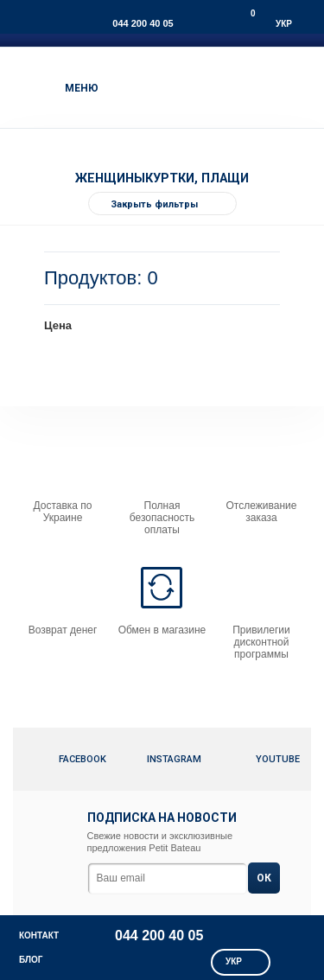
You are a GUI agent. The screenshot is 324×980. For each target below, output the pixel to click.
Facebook (70, 759)
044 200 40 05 (143, 23)
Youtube (268, 759)
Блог (31, 960)
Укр (284, 24)
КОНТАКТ (39, 935)
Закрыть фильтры (173, 205)
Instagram (174, 759)
